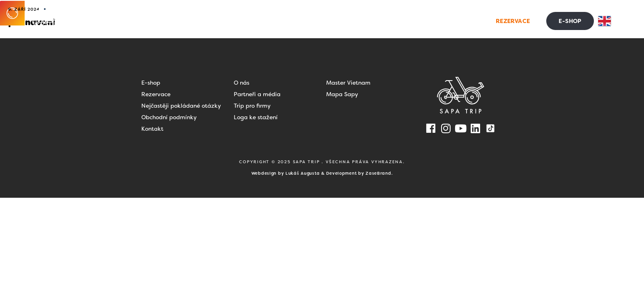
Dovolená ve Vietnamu (291, 21)
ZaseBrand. (379, 173)
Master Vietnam (348, 83)
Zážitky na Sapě (210, 21)
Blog (395, 21)
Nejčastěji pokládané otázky (181, 106)
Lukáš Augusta (302, 173)
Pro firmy (359, 21)
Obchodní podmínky (169, 117)
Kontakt (453, 21)
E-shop (151, 83)
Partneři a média (257, 94)
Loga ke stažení (256, 117)
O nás (241, 83)
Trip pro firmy (252, 106)
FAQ (419, 21)
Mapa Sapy (342, 94)
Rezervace (156, 94)
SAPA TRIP (307, 162)
